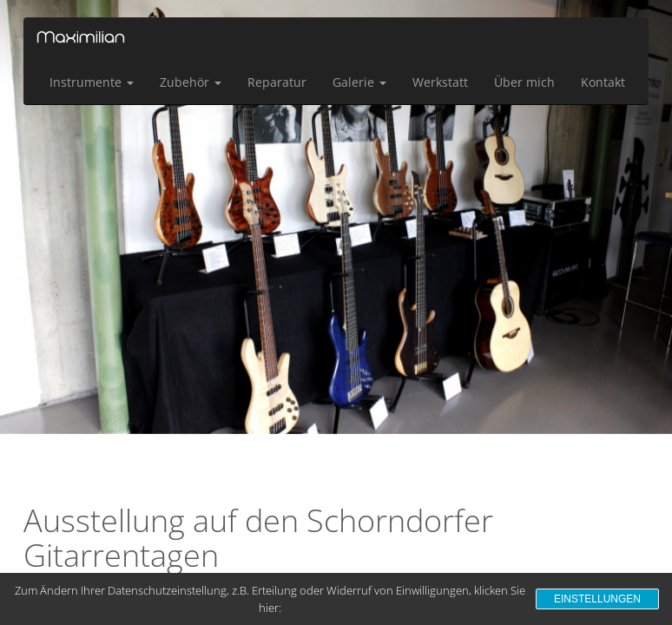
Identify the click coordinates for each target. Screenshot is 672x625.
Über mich (524, 82)
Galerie (359, 82)
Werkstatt (440, 82)
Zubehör (191, 82)
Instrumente (92, 82)
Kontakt (603, 82)
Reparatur (277, 82)
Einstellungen (597, 599)
